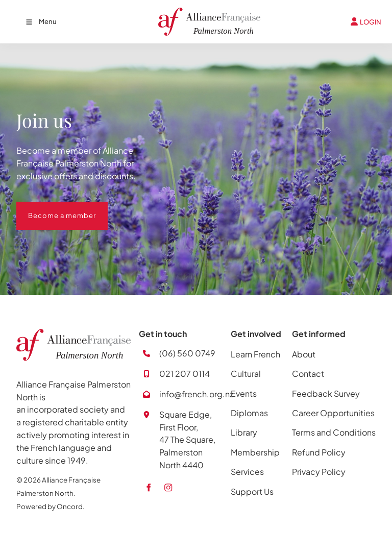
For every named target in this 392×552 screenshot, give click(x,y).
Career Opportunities (333, 413)
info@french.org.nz (196, 394)
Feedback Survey (326, 393)
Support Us (252, 491)
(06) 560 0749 (187, 353)
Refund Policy (319, 452)
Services (247, 472)
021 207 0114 (185, 374)
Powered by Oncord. (51, 506)
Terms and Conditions (334, 432)
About (304, 354)
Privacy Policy (319, 472)
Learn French (255, 354)
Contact (308, 374)
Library (244, 432)
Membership (255, 452)
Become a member (50, 208)
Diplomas (249, 413)
